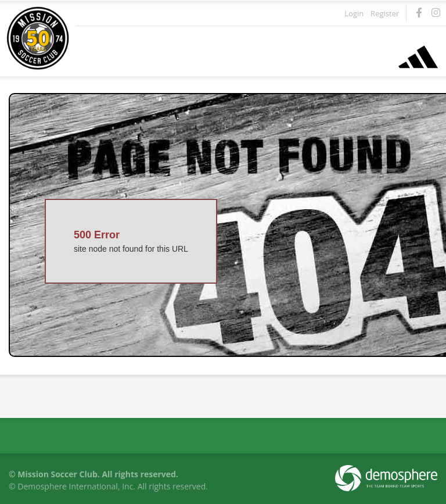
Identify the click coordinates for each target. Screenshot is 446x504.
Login (354, 13)
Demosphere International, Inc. (76, 486)
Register (385, 13)
